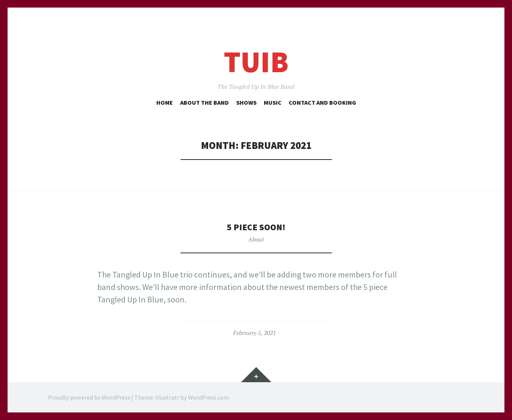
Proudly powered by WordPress (89, 397)
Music (273, 102)
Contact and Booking (322, 102)
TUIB (256, 62)
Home (165, 102)
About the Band (205, 102)
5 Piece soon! (256, 227)
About (256, 239)
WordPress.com (209, 397)
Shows (246, 102)
